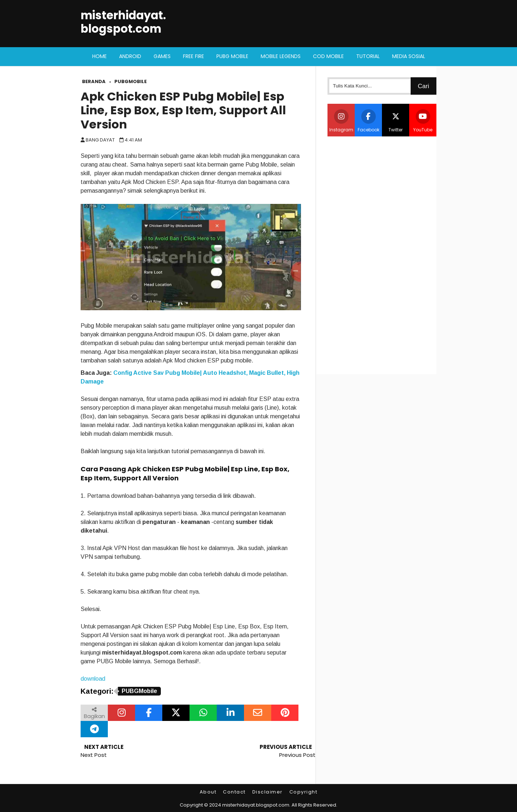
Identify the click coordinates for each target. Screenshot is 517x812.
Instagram (341, 121)
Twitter (396, 121)
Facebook (369, 121)
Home (99, 56)
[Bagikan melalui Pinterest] (285, 713)
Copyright (304, 792)
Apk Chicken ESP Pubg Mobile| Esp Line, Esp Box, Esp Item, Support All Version (183, 110)
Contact (234, 792)
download (93, 679)
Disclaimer (268, 792)
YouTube (423, 121)
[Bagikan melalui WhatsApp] (203, 713)
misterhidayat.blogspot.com (123, 22)
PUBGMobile (139, 691)
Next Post (94, 755)
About (208, 792)
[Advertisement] (382, 254)
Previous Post (297, 755)
